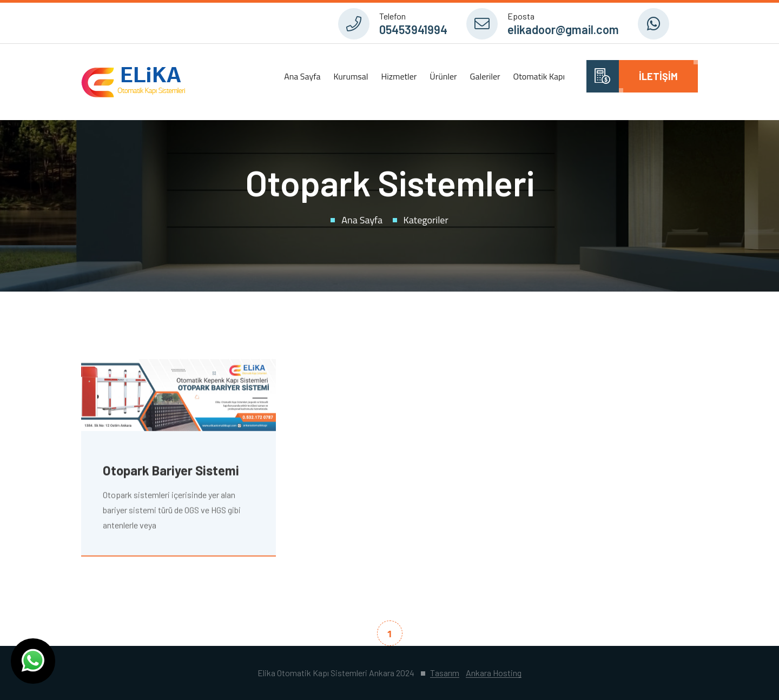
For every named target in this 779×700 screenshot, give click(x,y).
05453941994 (413, 29)
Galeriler (485, 76)
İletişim (658, 76)
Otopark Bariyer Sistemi (171, 471)
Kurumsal (351, 76)
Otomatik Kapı (539, 76)
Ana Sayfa (302, 76)
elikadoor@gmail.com (563, 29)
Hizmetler (399, 76)
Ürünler (443, 76)
